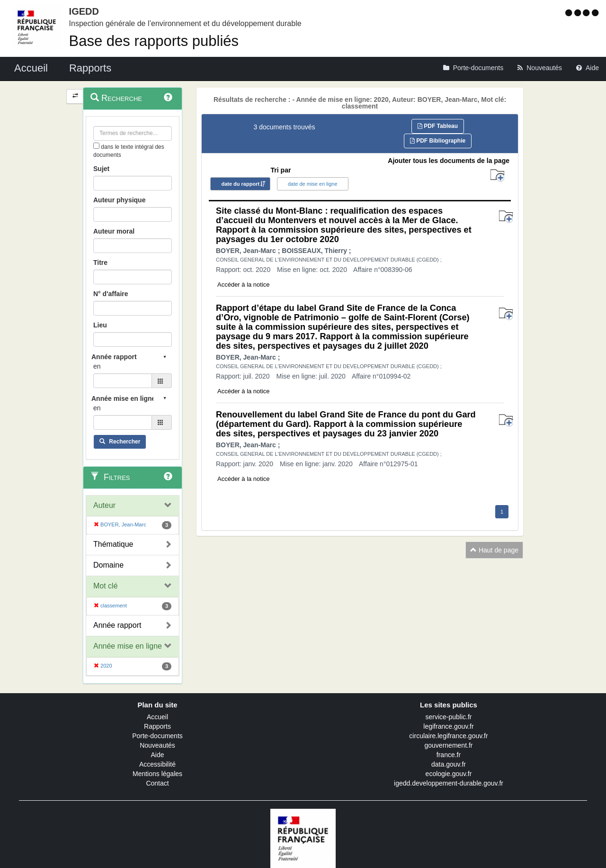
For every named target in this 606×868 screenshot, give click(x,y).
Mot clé (106, 586)
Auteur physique (119, 200)
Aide (157, 755)
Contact (157, 783)
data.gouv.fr (449, 764)
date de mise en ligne (313, 184)
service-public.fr (448, 717)
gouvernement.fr (449, 745)
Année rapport (117, 625)
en (97, 366)
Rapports (157, 726)
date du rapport (240, 184)
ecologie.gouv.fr (449, 774)
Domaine (108, 565)
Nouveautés (157, 745)
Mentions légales (157, 774)
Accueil (157, 717)
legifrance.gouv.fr (448, 726)
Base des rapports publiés (154, 41)
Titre (100, 262)
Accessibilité (157, 764)
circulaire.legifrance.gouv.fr (448, 736)
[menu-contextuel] (96, 146)
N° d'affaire (111, 294)
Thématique (113, 544)
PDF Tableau (438, 126)
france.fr (449, 755)
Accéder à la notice (244, 285)
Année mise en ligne (128, 646)
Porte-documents (157, 736)
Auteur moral (114, 231)
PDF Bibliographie (438, 141)
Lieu (100, 325)
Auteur (104, 505)
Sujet (101, 169)
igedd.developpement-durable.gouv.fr (449, 783)
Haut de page (494, 550)
